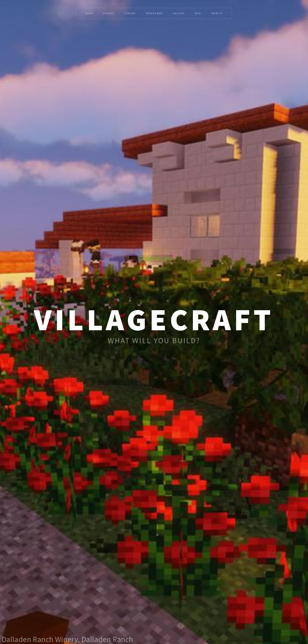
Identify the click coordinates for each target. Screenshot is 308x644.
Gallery (179, 13)
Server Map (154, 13)
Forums (130, 13)
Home (89, 13)
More (217, 13)
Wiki (198, 13)
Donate (109, 13)
